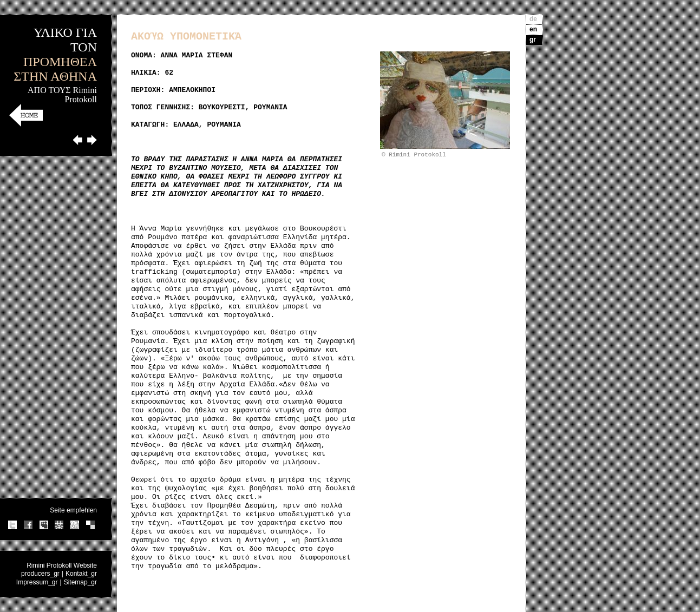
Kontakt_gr (81, 574)
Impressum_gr (37, 582)
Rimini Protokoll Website (62, 565)
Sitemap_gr (80, 582)
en (533, 29)
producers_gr (40, 574)
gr (533, 40)
